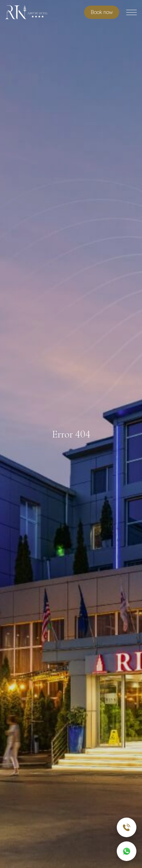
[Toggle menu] (131, 12)
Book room (102, 12)
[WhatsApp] (127, 851)
